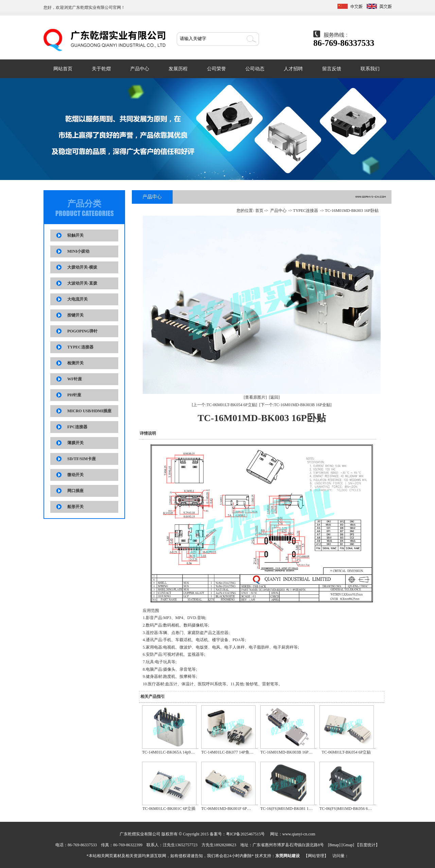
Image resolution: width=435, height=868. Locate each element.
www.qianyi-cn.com (299, 834)
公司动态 (255, 69)
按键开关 (75, 315)
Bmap (334, 845)
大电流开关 (77, 299)
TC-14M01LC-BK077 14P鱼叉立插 (231, 752)
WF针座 (75, 379)
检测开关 (75, 363)
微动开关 (75, 475)
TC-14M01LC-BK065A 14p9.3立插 (172, 752)
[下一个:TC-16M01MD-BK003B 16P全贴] (295, 405)
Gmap (348, 845)
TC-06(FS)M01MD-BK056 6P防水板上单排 (357, 809)
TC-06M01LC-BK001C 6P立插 (169, 809)
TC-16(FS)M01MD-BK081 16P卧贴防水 (295, 809)
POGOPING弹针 (82, 331)
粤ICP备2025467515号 (246, 834)
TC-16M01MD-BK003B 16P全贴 (289, 752)
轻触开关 (75, 235)
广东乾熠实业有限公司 (92, 7)
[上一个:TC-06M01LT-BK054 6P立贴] (224, 405)
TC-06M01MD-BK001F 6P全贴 (228, 809)
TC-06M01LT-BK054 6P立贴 (346, 752)
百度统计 (367, 845)
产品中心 (140, 69)
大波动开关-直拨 (82, 283)
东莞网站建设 (288, 856)
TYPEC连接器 (80, 347)
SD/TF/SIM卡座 (82, 459)
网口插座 (75, 491)
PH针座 (74, 395)
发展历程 (178, 69)
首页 (259, 211)
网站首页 (63, 69)
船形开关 (75, 507)
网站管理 (316, 856)
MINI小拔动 (78, 251)
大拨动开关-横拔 (82, 267)
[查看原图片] (255, 397)
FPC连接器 (77, 427)
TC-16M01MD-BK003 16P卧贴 (352, 211)
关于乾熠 (101, 69)
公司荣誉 (216, 69)
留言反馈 (332, 69)
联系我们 (370, 69)
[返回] (274, 397)
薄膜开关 (75, 443)
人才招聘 (293, 69)
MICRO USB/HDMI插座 (89, 411)
